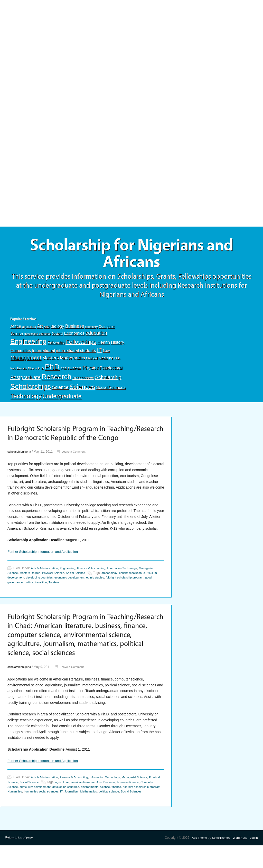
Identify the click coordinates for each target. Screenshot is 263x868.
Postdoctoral (111, 371)
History (118, 345)
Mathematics (72, 360)
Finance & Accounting (96, 582)
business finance (148, 800)
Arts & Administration (45, 582)
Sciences (82, 389)
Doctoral (57, 336)
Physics (91, 370)
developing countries (37, 336)
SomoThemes (219, 860)
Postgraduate (25, 380)
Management (26, 360)
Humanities (21, 353)
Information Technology (129, 582)
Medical (92, 361)
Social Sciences (111, 390)
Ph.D (41, 371)
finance (139, 805)
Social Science (80, 587)
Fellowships (81, 344)
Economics (74, 336)
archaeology (116, 587)
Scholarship (108, 380)
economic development (89, 592)
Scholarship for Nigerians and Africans (132, 255)
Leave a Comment (76, 465)
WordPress (239, 860)
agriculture (29, 329)
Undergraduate (62, 399)
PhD (52, 369)
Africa (16, 329)
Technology (26, 399)
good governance (33, 596)
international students (76, 353)
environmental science (117, 805)
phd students (71, 371)
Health (104, 345)
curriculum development (24, 592)
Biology (57, 329)
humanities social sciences (74, 809)
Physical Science (56, 587)
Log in (253, 860)
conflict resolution (138, 587)
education (96, 335)
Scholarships (31, 389)
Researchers (83, 380)
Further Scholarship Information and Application (45, 565)
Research (57, 379)
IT (99, 353)
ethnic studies (117, 592)
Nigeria (32, 371)
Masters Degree (31, 587)
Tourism (78, 596)
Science (60, 390)
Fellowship (56, 345)
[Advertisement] (131, 38)
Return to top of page (20, 860)
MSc (117, 361)
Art (40, 329)
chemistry (91, 329)
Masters (50, 360)
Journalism (106, 809)
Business (75, 329)
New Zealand (19, 371)
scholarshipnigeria (20, 465)
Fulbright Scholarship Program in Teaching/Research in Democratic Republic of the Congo (82, 441)
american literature (100, 800)
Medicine (106, 361)
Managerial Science (142, 795)
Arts (47, 329)
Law (106, 353)
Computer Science (20, 805)
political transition (59, 596)
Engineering (28, 344)
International (43, 353)
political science (146, 809)
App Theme (196, 860)
